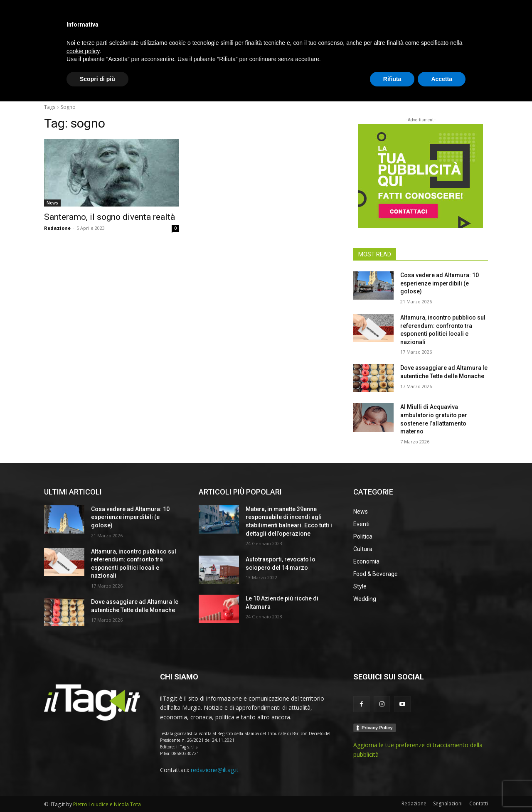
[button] (478, 85)
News (52, 203)
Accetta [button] (442, 789)
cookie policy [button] (83, 761)
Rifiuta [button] (392, 789)
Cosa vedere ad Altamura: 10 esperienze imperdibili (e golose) (440, 283)
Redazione (57, 228)
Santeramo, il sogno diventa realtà (110, 217)
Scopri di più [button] (97, 789)
